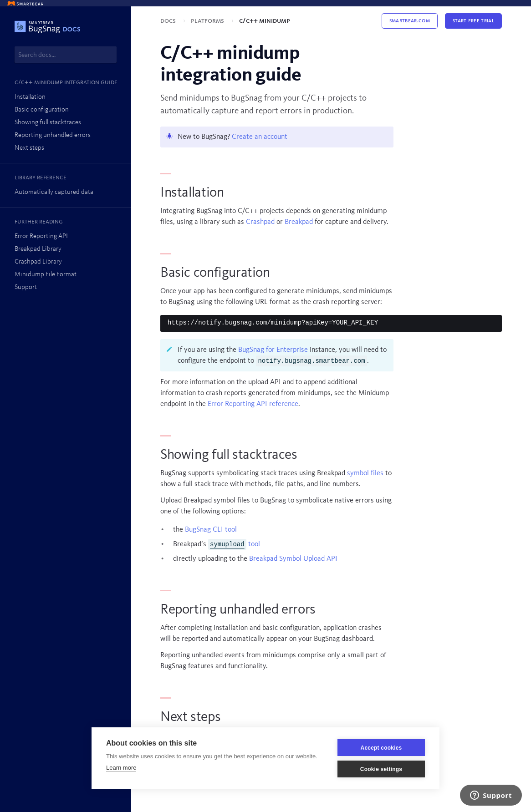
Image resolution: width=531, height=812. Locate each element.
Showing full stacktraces (48, 123)
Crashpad (260, 222)
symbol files (365, 473)
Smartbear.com (410, 21)
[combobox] (66, 55)
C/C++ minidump (265, 21)
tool (234, 544)
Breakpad (299, 222)
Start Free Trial (473, 21)
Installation (30, 97)
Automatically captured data (54, 192)
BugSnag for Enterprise (273, 350)
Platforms (208, 21)
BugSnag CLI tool (211, 530)
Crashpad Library (38, 262)
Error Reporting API (41, 236)
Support (26, 287)
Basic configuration (42, 110)
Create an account (260, 137)
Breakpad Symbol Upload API (293, 559)
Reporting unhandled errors (53, 135)
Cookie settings (381, 769)
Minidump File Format (46, 275)
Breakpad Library (38, 249)
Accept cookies (381, 748)
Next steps (29, 148)
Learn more (121, 768)
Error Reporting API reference (253, 404)
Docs (169, 21)
